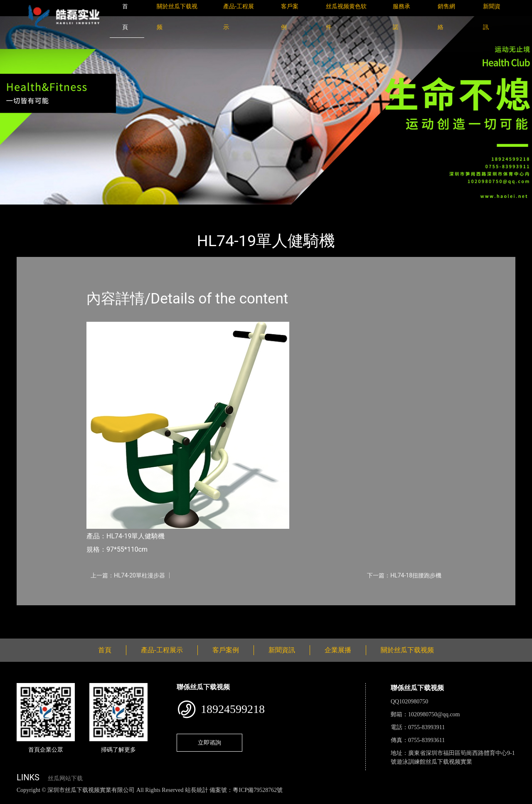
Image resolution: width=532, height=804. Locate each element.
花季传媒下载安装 (243, 799)
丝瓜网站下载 (65, 778)
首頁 (31, 210)
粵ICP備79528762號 (258, 790)
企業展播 (338, 650)
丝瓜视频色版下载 (50, 799)
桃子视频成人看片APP (475, 799)
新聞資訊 (282, 650)
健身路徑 (108, 210)
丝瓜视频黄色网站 (101, 799)
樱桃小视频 (381, 799)
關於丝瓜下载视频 (407, 650)
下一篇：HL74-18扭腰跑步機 (404, 575)
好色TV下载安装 (421, 799)
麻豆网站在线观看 (192, 799)
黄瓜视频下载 (146, 799)
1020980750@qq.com (434, 714)
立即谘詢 (209, 742)
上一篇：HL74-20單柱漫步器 (128, 575)
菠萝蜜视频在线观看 (297, 799)
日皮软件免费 (346, 799)
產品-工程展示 (66, 210)
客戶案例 (226, 650)
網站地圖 (12, 799)
